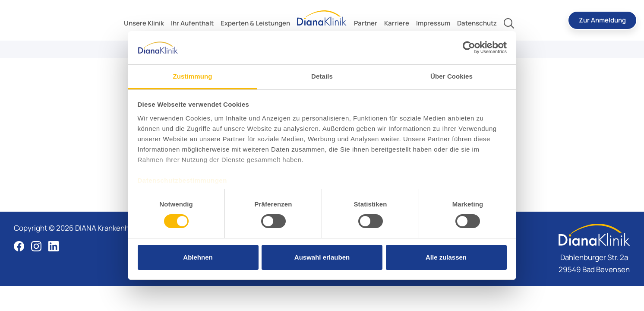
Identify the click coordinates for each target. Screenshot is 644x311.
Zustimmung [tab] (193, 76)
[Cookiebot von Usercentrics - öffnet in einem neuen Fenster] (469, 48)
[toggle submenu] (144, 23)
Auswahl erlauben (322, 257)
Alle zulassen (446, 257)
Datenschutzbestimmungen (182, 180)
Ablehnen (198, 257)
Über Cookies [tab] (451, 76)
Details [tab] (322, 76)
